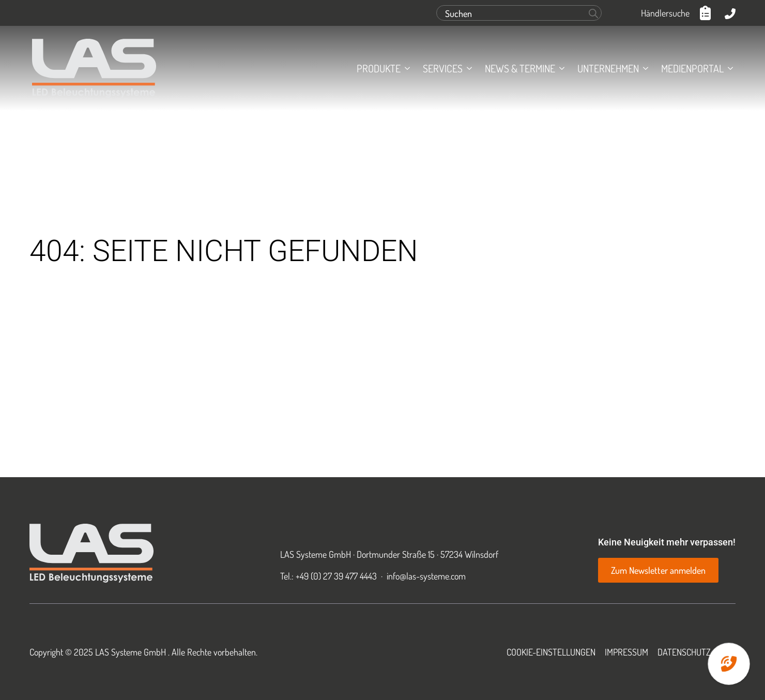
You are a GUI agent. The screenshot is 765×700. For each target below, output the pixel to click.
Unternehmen (608, 68)
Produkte (379, 68)
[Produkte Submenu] (405, 68)
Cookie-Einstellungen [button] (551, 652)
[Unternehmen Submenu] (644, 68)
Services (443, 68)
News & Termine (520, 68)
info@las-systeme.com (426, 576)
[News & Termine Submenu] (560, 68)
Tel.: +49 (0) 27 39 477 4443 (328, 576)
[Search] (593, 13)
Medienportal (692, 68)
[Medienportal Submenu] (728, 68)
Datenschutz (684, 652)
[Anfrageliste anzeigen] (707, 13)
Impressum (626, 652)
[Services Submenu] (467, 68)
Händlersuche (665, 13)
